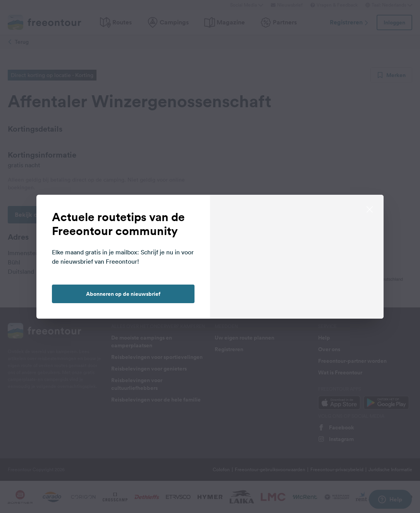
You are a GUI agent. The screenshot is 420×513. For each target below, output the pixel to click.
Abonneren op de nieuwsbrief (123, 294)
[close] (370, 209)
